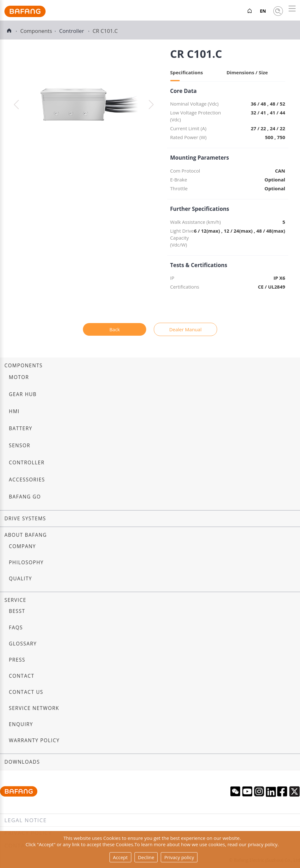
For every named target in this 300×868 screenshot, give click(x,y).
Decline (146, 857)
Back (115, 329)
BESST (17, 611)
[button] (151, 105)
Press (17, 660)
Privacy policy (179, 857)
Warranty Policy (34, 740)
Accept (120, 857)
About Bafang (26, 535)
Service (15, 600)
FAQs (16, 628)
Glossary (23, 644)
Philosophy (26, 562)
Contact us (26, 692)
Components (24, 366)
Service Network (34, 708)
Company (22, 546)
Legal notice (26, 820)
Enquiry (21, 724)
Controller (72, 31)
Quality (20, 579)
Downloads (22, 762)
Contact (22, 676)
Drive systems (25, 519)
